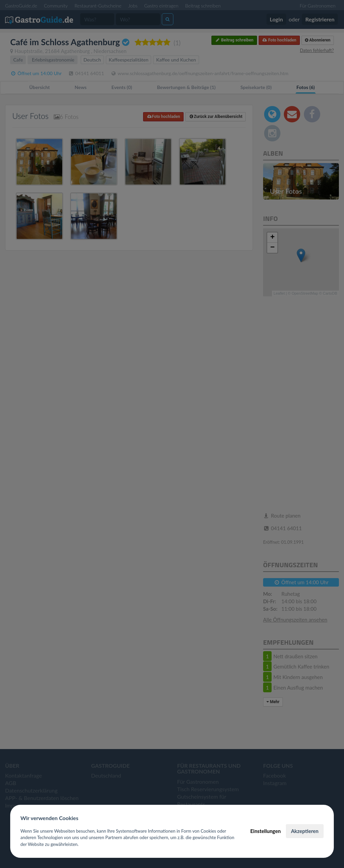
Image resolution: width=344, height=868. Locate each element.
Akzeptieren (305, 831)
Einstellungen (265, 831)
